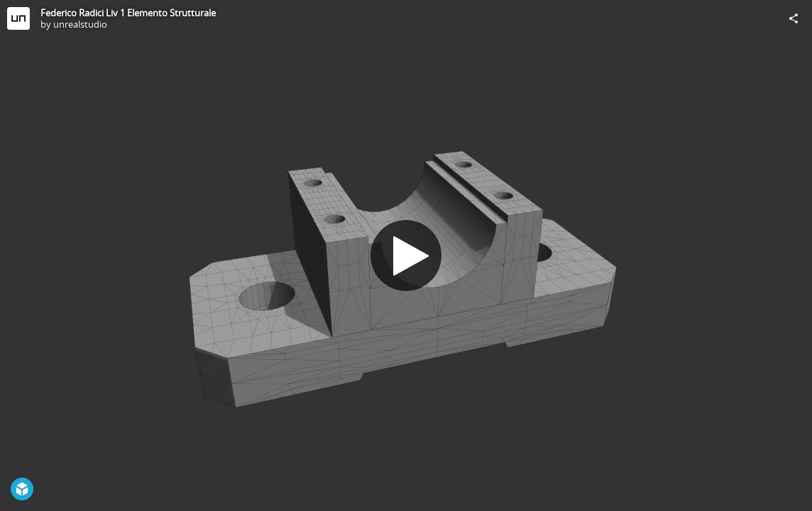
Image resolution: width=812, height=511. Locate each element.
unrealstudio (80, 24)
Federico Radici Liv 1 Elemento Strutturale (128, 13)
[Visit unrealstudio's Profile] (18, 18)
